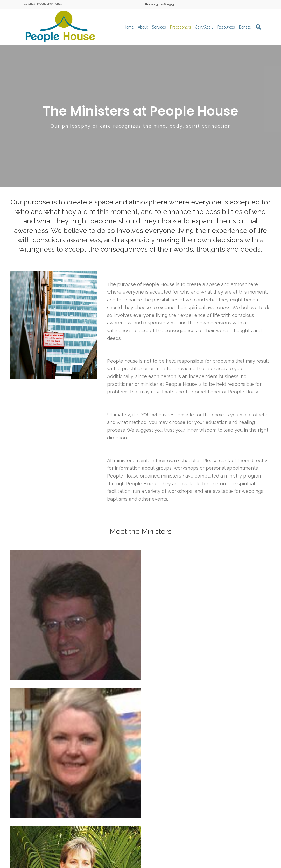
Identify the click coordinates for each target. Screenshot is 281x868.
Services (159, 27)
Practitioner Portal (49, 4)
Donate (245, 27)
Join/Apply (204, 27)
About (143, 27)
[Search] (257, 27)
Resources (226, 27)
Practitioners (181, 27)
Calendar (30, 4)
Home (129, 27)
